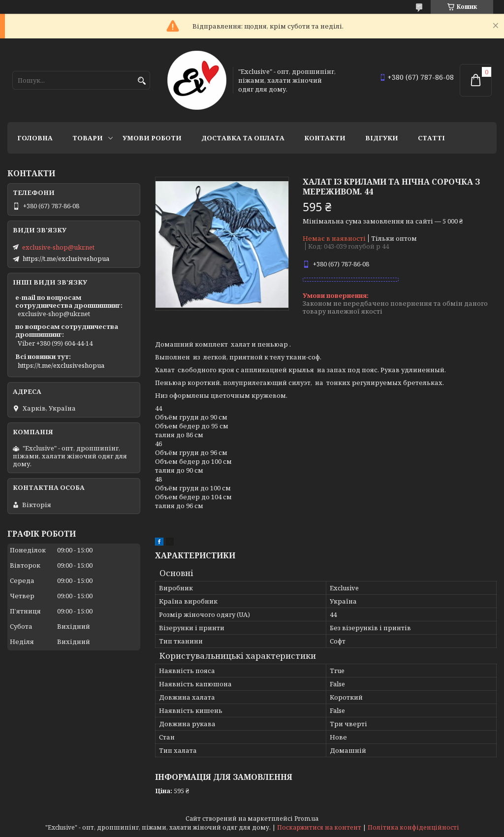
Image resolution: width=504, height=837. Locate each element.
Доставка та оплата (243, 138)
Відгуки (382, 138)
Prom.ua (306, 819)
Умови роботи (152, 138)
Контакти (325, 138)
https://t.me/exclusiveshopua (66, 258)
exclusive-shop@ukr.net (58, 247)
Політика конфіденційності (413, 827)
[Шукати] (142, 81)
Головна (35, 138)
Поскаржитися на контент (319, 827)
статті (431, 138)
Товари (88, 138)
